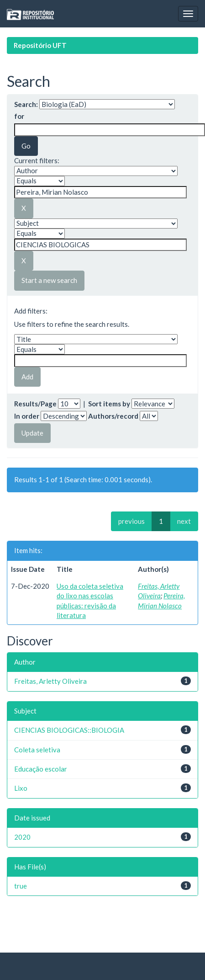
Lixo (21, 788)
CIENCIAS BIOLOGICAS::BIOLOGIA (69, 730)
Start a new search (49, 280)
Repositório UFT (40, 45)
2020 (22, 837)
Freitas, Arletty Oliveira (50, 681)
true (21, 886)
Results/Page (35, 404)
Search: (26, 104)
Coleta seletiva (37, 750)
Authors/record (113, 416)
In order (27, 416)
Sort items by (109, 404)
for (19, 116)
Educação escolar (41, 769)
